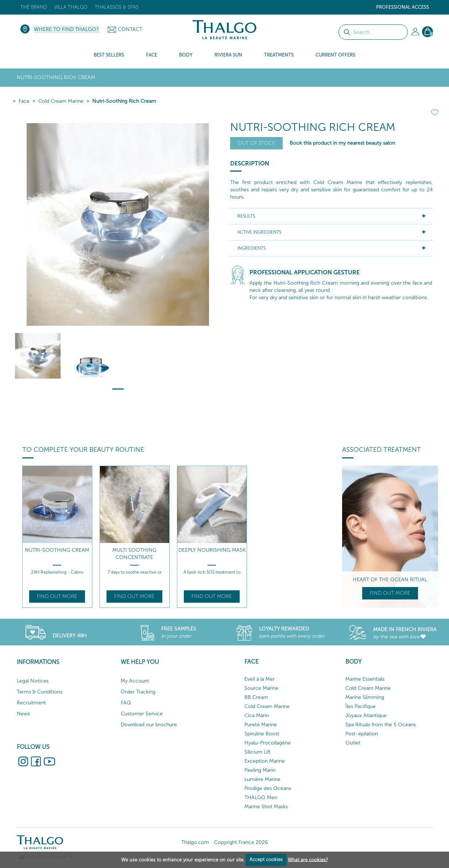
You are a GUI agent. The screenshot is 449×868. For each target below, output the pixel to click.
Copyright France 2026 (241, 842)
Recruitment (31, 703)
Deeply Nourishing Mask (212, 550)
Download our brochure (149, 725)
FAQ (126, 703)
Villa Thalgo (71, 7)
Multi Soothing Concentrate (134, 554)
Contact (130, 29)
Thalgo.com (195, 842)
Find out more (57, 596)
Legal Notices (33, 681)
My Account (135, 681)
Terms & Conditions (40, 692)
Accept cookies (266, 859)
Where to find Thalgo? (66, 29)
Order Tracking (138, 692)
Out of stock (256, 143)
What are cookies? (308, 859)
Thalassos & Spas (117, 7)
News (23, 714)
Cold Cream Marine (61, 101)
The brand (34, 7)
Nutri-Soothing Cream (57, 550)
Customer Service (142, 714)
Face (24, 101)
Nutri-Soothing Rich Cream (124, 101)
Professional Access (402, 7)
